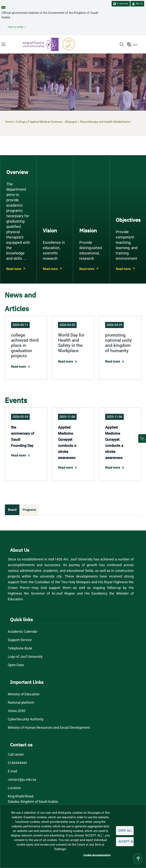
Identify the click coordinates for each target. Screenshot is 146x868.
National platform (21, 702)
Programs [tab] (29, 510)
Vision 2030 (17, 711)
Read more (14, 269)
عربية (135, 44)
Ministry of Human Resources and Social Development (49, 728)
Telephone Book (20, 648)
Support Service (20, 640)
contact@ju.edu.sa (22, 779)
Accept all (126, 842)
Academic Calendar (23, 632)
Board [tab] (12, 510)
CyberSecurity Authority (26, 719)
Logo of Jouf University (25, 657)
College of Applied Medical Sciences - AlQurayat (46, 122)
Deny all (125, 831)
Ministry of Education (24, 694)
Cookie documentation (98, 855)
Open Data (16, 665)
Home (9, 122)
